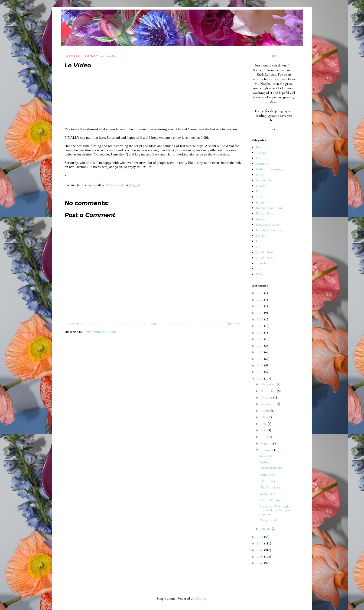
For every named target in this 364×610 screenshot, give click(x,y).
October (267, 397)
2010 (260, 543)
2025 (260, 293)
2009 (260, 550)
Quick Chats (265, 252)
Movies (261, 236)
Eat (258, 158)
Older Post (233, 324)
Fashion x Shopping (269, 169)
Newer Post (74, 324)
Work (260, 274)
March (265, 443)
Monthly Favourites (269, 230)
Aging (264, 462)
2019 (260, 333)
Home (154, 324)
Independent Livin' (269, 208)
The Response (270, 481)
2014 (260, 365)
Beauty (260, 147)
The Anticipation (271, 487)
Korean (261, 219)
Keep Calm (268, 494)
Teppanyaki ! (269, 520)
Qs (258, 247)
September (268, 404)
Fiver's (260, 186)
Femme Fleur (265, 180)
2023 (260, 306)
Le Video (266, 456)
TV (258, 269)
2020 (260, 326)
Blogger (201, 598)
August (266, 411)
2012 (260, 379)
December (269, 384)
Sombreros (267, 475)
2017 (260, 346)
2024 (260, 300)
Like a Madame (271, 500)
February (267, 450)
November (269, 391)
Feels (259, 175)
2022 (260, 313)
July (263, 417)
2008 (260, 557)
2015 (260, 359)
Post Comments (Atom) (100, 332)
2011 (260, 537)
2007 (260, 563)
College (261, 153)
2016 (260, 352)
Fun (258, 191)
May (264, 430)
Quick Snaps (265, 258)
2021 (260, 319)
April (264, 437)
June (264, 424)
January (266, 529)
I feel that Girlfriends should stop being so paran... (275, 510)
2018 (260, 339)
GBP (259, 197)
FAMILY (262, 164)
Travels (261, 263)
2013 (260, 372)
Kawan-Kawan (266, 213)
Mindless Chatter (268, 225)
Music (260, 241)
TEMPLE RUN (271, 468)
